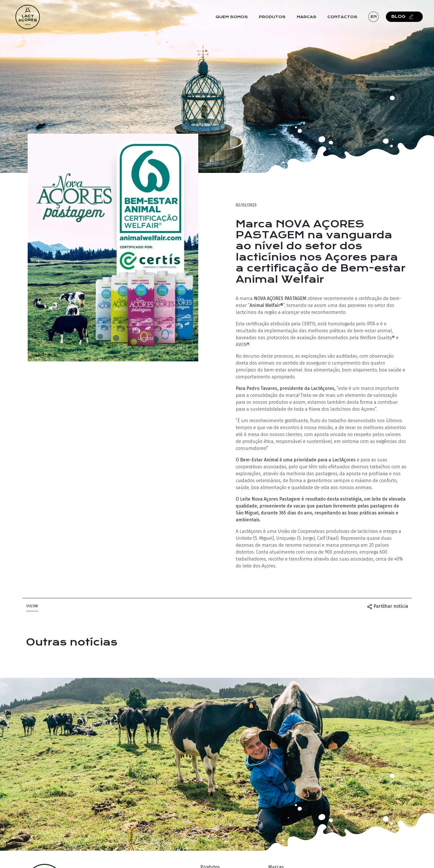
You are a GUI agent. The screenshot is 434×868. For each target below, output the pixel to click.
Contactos (347, 20)
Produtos (277, 20)
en (378, 20)
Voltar (32, 606)
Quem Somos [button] (236, 20)
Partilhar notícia (387, 606)
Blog (408, 20)
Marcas (311, 20)
